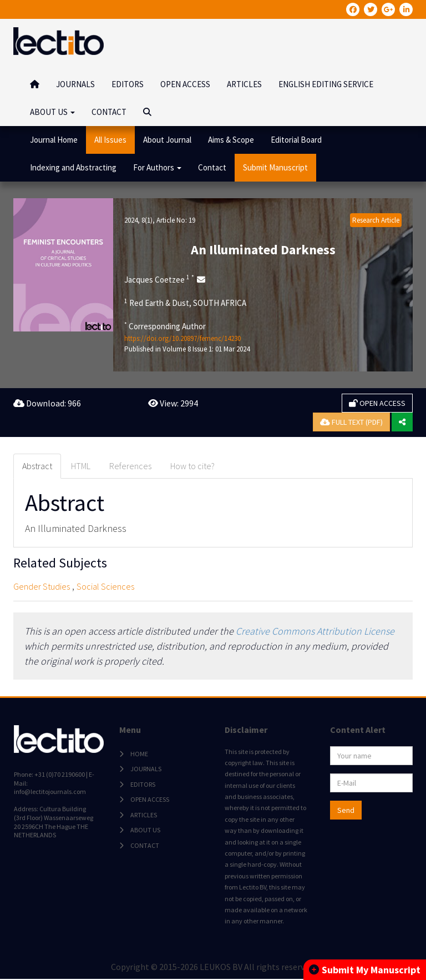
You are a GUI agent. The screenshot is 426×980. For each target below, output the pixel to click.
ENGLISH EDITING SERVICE (326, 84)
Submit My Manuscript (365, 970)
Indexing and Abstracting (73, 167)
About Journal (167, 140)
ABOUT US (145, 830)
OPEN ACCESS (185, 84)
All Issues (110, 140)
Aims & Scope (231, 140)
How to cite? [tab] (192, 466)
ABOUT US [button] (52, 112)
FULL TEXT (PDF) (351, 422)
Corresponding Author (165, 326)
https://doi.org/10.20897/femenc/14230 (182, 338)
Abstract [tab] (37, 466)
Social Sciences (105, 586)
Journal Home (54, 140)
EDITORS (128, 84)
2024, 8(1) (138, 220)
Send (345, 811)
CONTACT (109, 112)
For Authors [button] (157, 167)
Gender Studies (42, 586)
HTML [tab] (81, 466)
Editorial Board (296, 140)
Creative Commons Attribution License (315, 631)
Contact (212, 167)
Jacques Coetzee (159, 279)
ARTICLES (244, 84)
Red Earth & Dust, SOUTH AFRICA (185, 303)
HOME (139, 754)
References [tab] (130, 466)
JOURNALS (75, 84)
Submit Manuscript (275, 167)
